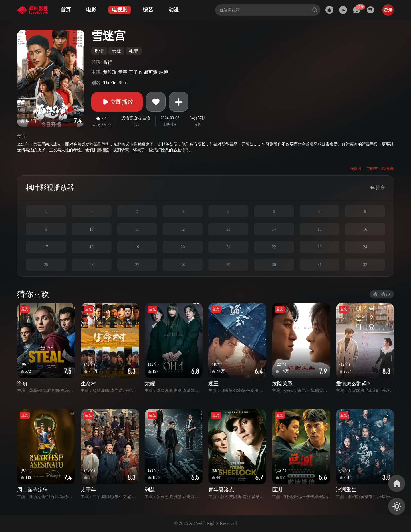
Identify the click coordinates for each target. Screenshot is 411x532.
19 (137, 247)
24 (365, 247)
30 (274, 265)
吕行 (108, 62)
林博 (164, 72)
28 (183, 265)
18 (92, 247)
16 (365, 229)
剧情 (99, 51)
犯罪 (134, 51)
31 (319, 265)
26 (92, 265)
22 (274, 247)
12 (183, 229)
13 (228, 229)
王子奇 (136, 72)
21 (228, 247)
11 (137, 229)
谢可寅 (151, 72)
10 (92, 229)
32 (365, 265)
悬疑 (116, 51)
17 (46, 247)
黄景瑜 (110, 72)
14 (274, 229)
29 (228, 265)
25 (46, 265)
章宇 (123, 72)
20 (183, 247)
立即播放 (117, 102)
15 (319, 229)
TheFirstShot (115, 83)
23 (319, 247)
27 (137, 265)
